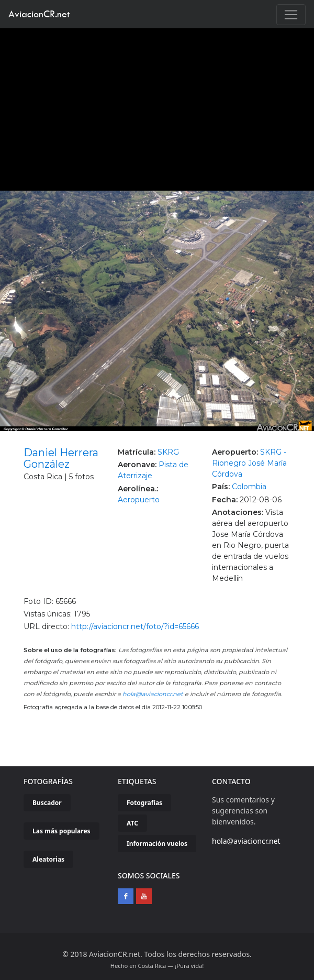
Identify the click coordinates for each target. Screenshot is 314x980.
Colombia (249, 487)
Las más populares (61, 831)
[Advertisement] (157, 107)
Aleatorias (48, 859)
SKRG (168, 452)
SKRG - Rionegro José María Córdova (249, 463)
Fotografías (144, 803)
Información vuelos (157, 844)
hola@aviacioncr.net (153, 694)
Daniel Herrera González (61, 458)
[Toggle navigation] (291, 15)
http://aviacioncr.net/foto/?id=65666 (135, 626)
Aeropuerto (139, 500)
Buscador (47, 803)
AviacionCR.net (39, 14)
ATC (132, 823)
